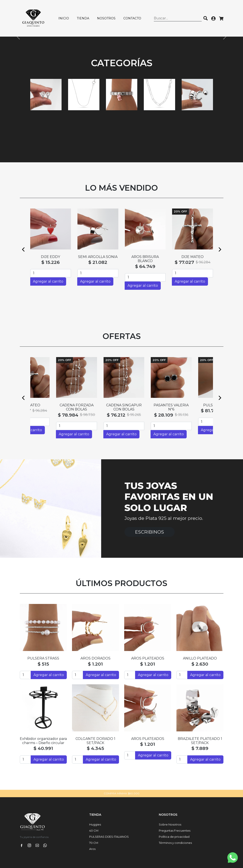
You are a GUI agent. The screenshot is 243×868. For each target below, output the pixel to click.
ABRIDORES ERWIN (192, 257)
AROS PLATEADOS (148, 658)
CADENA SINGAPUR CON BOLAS (145, 407)
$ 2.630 (200, 664)
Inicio (64, 18)
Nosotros (106, 18)
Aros (92, 849)
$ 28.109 (185, 415)
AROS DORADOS (96, 658)
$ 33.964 (98, 262)
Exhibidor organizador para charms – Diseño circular (43, 741)
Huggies (95, 824)
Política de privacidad (174, 837)
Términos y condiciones (175, 843)
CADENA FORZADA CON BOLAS (98, 407)
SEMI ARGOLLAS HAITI (98, 257)
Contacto (132, 18)
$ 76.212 (137, 415)
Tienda (83, 18)
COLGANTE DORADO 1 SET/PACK (95, 741)
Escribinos (150, 532)
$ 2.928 (50, 262)
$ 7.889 (200, 748)
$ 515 (43, 664)
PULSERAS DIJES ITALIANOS (109, 837)
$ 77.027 (42, 411)
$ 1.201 (95, 664)
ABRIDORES (50, 257)
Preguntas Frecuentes (175, 831)
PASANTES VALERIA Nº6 (192, 407)
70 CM (94, 843)
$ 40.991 (43, 748)
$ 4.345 (95, 748)
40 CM (94, 831)
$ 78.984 (89, 415)
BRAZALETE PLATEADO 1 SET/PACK (200, 741)
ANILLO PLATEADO (200, 658)
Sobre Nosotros (170, 824)
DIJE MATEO (50, 405)
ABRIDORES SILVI (145, 257)
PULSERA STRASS (43, 658)
